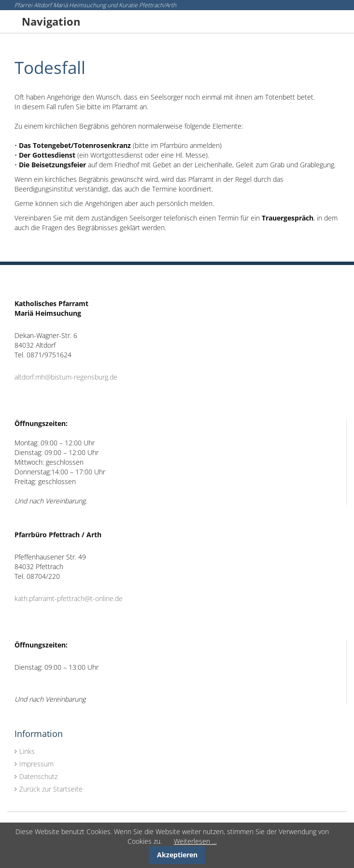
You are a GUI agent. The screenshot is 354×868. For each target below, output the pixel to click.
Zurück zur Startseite (51, 789)
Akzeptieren (177, 855)
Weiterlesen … (195, 841)
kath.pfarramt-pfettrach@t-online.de (69, 598)
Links (27, 751)
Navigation (51, 21)
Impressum (36, 764)
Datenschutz (38, 776)
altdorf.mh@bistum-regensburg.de (66, 377)
